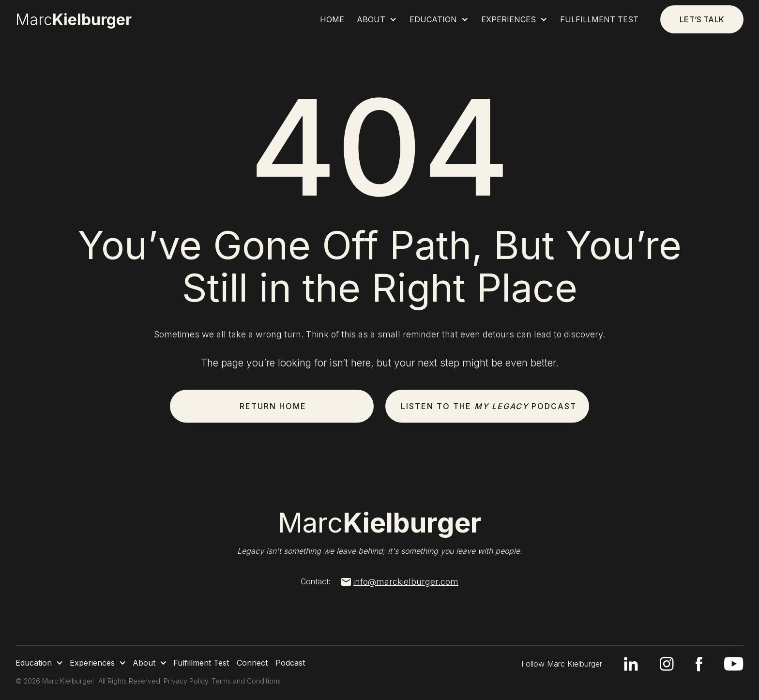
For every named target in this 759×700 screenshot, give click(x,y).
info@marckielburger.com (406, 582)
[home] (81, 20)
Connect (252, 663)
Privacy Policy (186, 681)
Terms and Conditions (246, 681)
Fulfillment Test (599, 19)
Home (332, 19)
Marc (380, 523)
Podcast (290, 663)
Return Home (273, 406)
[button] (377, 19)
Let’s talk (702, 19)
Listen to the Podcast (489, 406)
